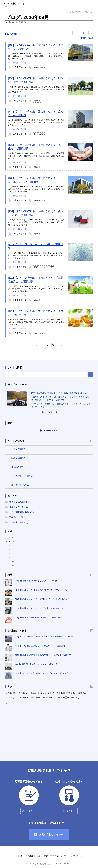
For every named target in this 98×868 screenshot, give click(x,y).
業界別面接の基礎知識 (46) (21, 502)
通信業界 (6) (36, 698)
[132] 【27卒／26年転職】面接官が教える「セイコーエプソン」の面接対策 (36, 180)
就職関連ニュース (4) (19, 522)
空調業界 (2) (11, 698)
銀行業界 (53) (11, 693)
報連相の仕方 (17, 467)
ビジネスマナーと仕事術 (22, 476)
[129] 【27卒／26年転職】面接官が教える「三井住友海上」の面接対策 (36, 280)
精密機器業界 (39, 67)
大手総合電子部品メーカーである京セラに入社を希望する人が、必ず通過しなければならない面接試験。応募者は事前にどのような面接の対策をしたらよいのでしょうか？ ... (36, 123)
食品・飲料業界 (39, 333)
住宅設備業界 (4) (74, 698)
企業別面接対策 (20, 67)
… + (7, 703)
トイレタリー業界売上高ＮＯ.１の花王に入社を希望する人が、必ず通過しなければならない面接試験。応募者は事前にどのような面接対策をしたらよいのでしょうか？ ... (36, 256)
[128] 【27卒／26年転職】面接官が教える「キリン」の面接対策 (36, 313)
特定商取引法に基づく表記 (37, 856)
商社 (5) (60, 693)
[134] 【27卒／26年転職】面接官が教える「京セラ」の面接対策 (36, 113)
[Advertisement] (49, 730)
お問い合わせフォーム (51, 835)
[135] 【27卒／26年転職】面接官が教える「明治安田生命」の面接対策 (36, 80)
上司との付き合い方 (20, 485)
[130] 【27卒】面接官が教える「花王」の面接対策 (36, 246)
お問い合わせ (77, 856)
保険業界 (37, 101)
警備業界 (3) (60, 698)
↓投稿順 (90, 38)
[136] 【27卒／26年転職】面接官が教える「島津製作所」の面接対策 (36, 47)
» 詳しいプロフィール (49, 412)
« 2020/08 (75, 12)
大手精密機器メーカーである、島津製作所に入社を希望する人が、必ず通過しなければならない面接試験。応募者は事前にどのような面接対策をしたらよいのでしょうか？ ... (36, 56)
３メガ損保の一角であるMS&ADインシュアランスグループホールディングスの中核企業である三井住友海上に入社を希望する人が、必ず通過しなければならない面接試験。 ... (36, 289)
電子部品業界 (39, 134)
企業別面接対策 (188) (19, 507)
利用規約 (19, 856)
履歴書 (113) (82, 693)
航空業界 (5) (70, 693)
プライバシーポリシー (60, 856)
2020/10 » (88, 12)
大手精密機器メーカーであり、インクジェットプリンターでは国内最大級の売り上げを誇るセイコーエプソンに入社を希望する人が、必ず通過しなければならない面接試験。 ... (36, 189)
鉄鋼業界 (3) (48, 698)
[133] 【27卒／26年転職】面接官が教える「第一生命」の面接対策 (36, 147)
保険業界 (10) (23, 698)
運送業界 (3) (24, 693)
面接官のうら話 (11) (18, 517)
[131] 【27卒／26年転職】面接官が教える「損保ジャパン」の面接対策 (36, 213)
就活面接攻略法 (18, 449)
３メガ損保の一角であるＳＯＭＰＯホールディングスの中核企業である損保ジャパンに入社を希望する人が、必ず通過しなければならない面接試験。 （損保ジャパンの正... (36, 222)
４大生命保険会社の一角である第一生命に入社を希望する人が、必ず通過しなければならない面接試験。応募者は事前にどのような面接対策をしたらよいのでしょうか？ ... (36, 156)
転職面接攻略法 (18, 458)
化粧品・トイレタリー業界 (44, 267)
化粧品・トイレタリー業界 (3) (42, 693)
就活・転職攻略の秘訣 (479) (22, 512)
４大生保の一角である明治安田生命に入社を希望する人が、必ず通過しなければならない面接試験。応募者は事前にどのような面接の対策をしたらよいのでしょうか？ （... (36, 89)
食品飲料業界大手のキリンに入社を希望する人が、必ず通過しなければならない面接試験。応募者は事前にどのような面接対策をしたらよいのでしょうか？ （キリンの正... (36, 322)
